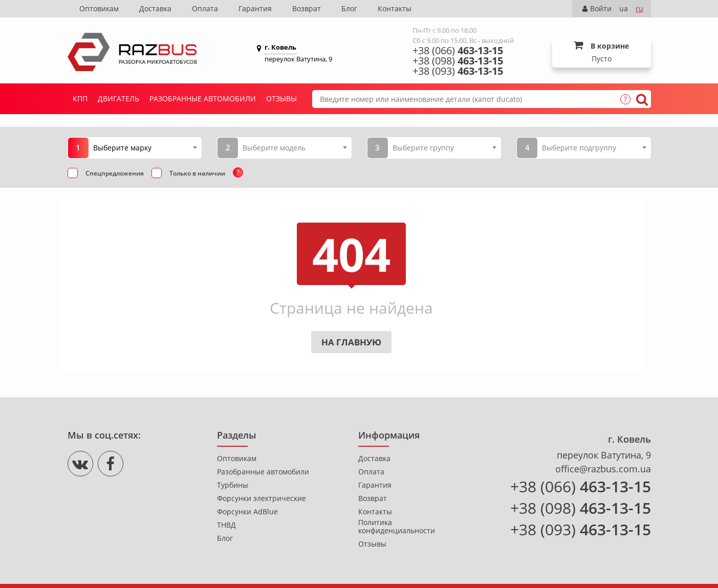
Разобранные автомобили (203, 99)
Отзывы (281, 99)
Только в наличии (197, 173)
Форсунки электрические (262, 498)
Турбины (233, 485)
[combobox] (145, 147)
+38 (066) (458, 51)
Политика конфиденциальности (397, 527)
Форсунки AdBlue (247, 512)
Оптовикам (99, 8)
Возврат (307, 8)
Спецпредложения (115, 173)
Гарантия (255, 8)
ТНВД (226, 525)
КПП (80, 99)
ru (639, 8)
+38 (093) (458, 71)
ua (624, 8)
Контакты (395, 8)
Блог (349, 8)
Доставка (155, 8)
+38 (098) (458, 61)
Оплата (205, 8)
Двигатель (118, 99)
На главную (351, 342)
